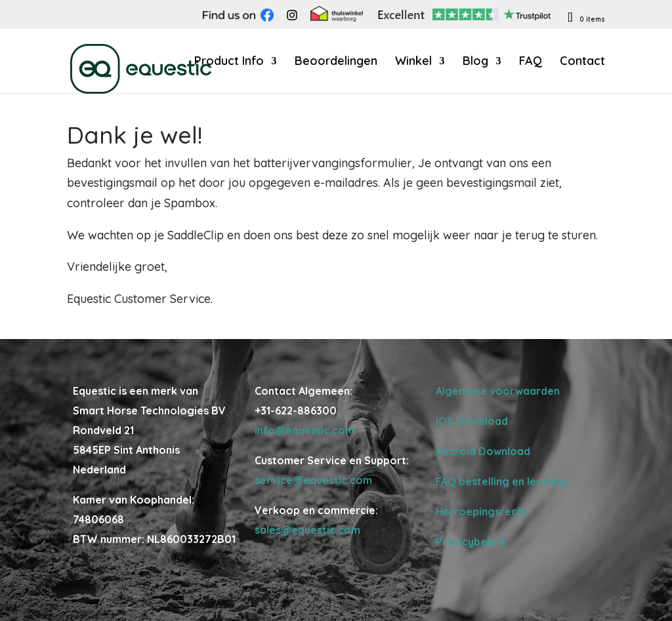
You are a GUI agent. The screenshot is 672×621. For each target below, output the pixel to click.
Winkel (413, 62)
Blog (475, 62)
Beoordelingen (336, 62)
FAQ (531, 62)
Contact (582, 62)
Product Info (229, 62)
